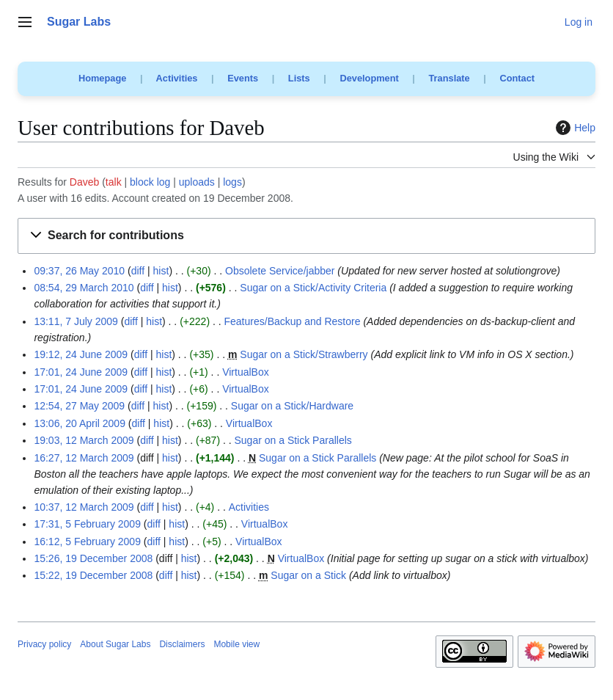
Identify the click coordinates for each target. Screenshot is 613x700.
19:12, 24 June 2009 (81, 354)
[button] (306, 236)
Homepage (102, 78)
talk (114, 182)
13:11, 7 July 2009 (76, 321)
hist (161, 271)
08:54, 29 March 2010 (84, 288)
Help (574, 128)
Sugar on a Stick (308, 575)
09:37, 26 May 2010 (79, 271)
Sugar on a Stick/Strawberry (304, 354)
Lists (299, 78)
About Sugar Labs (115, 644)
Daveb (84, 182)
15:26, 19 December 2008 (93, 558)
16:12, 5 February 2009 (87, 542)
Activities (177, 78)
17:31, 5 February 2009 (87, 524)
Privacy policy (44, 644)
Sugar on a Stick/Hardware (292, 406)
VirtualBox (246, 372)
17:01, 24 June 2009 (81, 372)
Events (243, 78)
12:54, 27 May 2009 (79, 406)
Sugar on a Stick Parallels (293, 440)
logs (232, 182)
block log (150, 182)
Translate (449, 78)
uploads (197, 182)
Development (369, 78)
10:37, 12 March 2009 (84, 507)
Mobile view (236, 644)
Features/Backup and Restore (293, 321)
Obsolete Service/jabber (280, 271)
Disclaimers (182, 644)
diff (138, 271)
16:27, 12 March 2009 (84, 458)
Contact (517, 78)
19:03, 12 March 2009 (84, 440)
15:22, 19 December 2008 (93, 575)
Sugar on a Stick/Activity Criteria (313, 288)
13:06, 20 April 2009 (80, 423)
